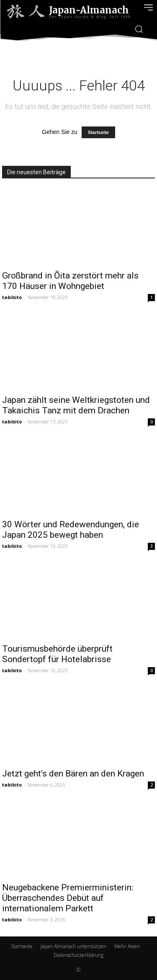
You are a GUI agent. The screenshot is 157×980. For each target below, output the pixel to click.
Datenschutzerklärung (78, 955)
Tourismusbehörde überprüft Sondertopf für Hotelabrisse (57, 654)
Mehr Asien (127, 946)
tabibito (12, 297)
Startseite (98, 132)
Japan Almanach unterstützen (73, 946)
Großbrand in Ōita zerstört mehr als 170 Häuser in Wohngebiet (70, 281)
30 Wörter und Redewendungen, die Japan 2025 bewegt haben (71, 530)
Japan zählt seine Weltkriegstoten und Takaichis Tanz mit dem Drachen (76, 405)
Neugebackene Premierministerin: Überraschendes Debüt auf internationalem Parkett (68, 898)
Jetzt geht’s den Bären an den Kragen (73, 774)
